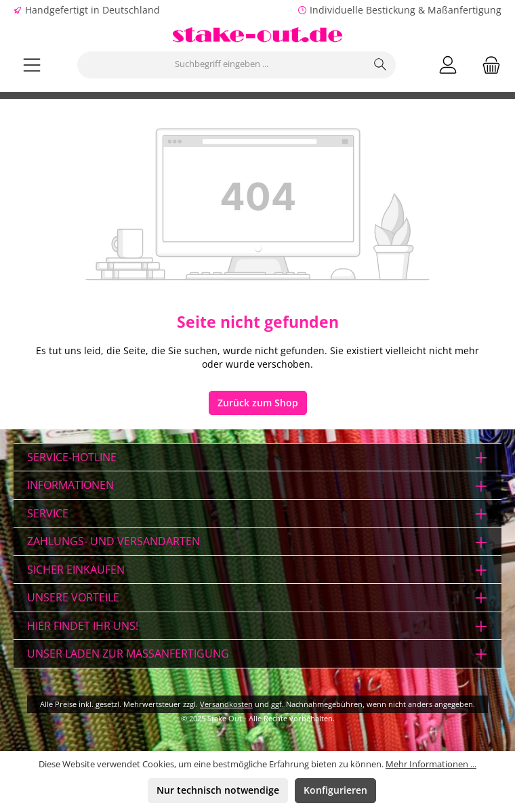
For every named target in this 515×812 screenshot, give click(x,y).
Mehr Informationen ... (431, 764)
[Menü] (32, 65)
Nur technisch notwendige (218, 790)
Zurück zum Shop (258, 403)
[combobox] (222, 65)
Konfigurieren (335, 790)
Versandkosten (226, 704)
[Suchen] (380, 65)
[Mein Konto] (448, 65)
